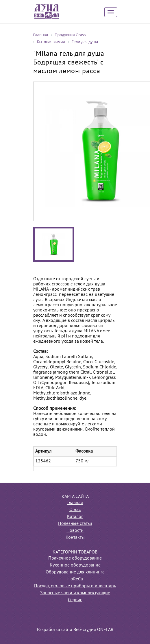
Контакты (75, 538)
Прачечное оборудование (75, 558)
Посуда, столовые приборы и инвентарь (75, 586)
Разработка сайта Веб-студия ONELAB (75, 630)
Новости (75, 531)
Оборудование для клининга (75, 572)
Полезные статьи (75, 524)
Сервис (75, 600)
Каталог (75, 517)
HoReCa (75, 579)
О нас (75, 510)
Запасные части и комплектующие (75, 593)
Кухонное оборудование (75, 565)
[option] (54, 244)
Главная (75, 503)
